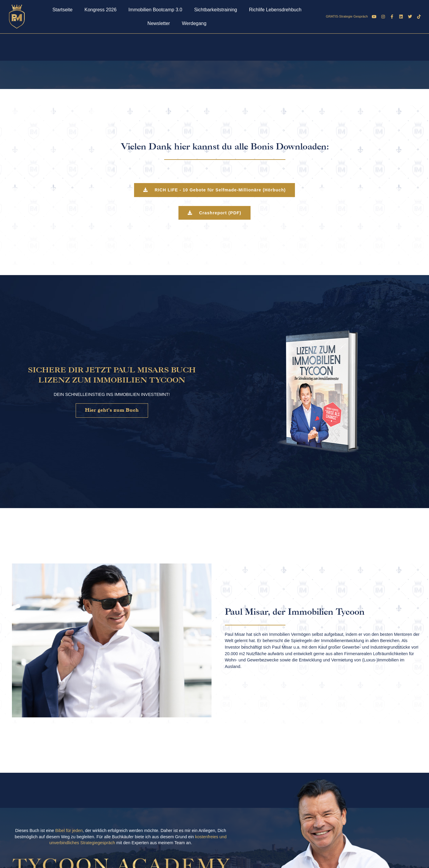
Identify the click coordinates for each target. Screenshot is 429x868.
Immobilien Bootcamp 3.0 (155, 10)
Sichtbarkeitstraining (216, 10)
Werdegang (194, 23)
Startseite (63, 10)
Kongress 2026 (100, 10)
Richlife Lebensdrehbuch (275, 10)
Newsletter (159, 23)
